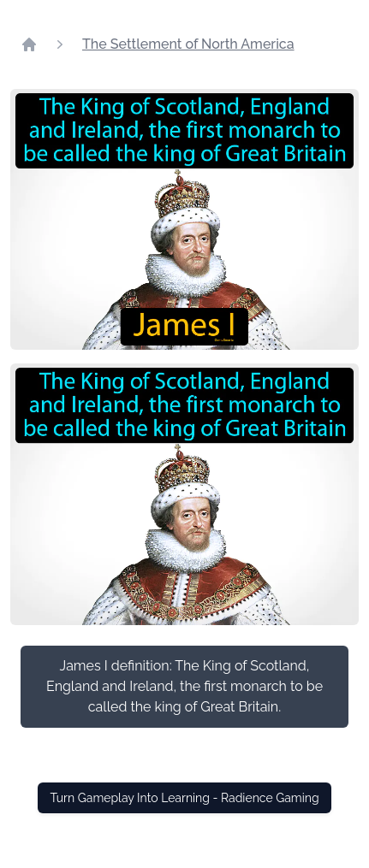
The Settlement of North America (188, 44)
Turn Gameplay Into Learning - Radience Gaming (184, 798)
